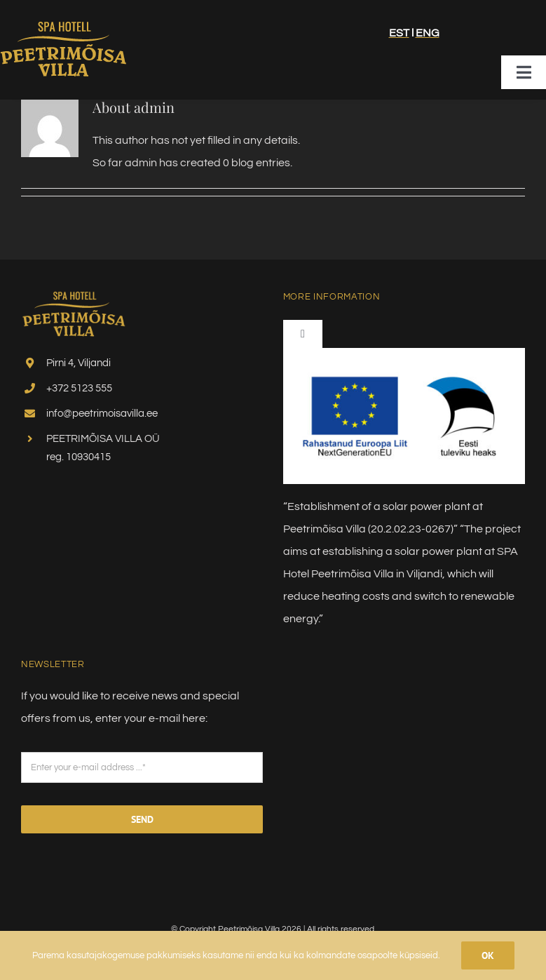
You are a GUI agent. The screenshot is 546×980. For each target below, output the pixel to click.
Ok (488, 955)
